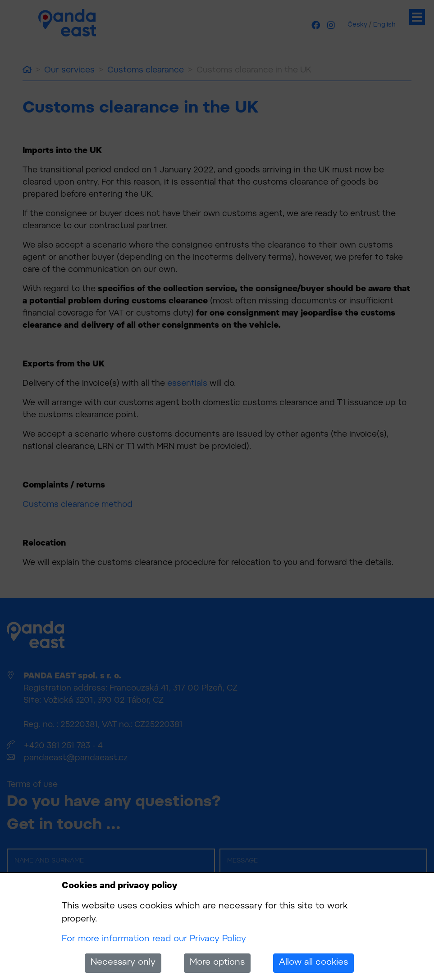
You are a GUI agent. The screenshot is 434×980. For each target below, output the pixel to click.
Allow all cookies (313, 963)
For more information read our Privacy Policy (154, 939)
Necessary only (123, 963)
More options (217, 963)
